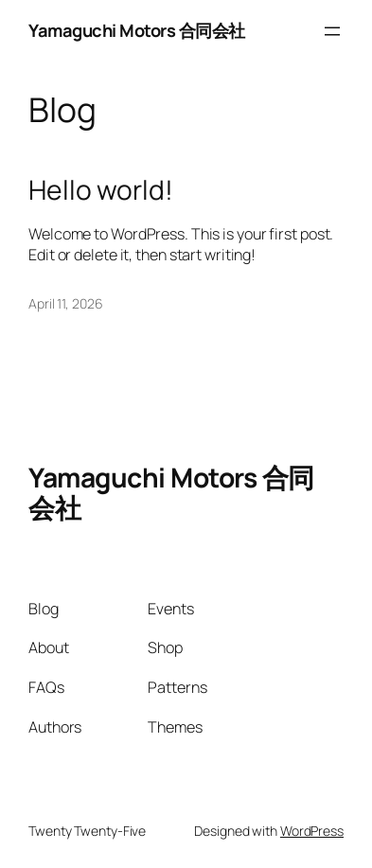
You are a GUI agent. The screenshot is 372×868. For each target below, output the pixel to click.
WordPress (312, 831)
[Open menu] (332, 31)
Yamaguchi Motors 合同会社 (137, 30)
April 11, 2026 (66, 303)
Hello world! (101, 190)
